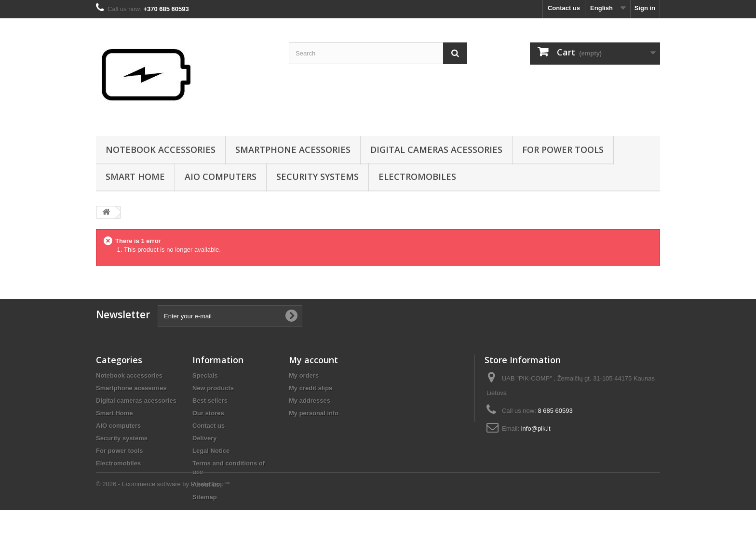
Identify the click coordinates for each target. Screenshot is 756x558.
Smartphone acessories (293, 150)
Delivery (205, 438)
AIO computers (221, 177)
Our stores (208, 413)
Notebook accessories (161, 150)
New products (213, 388)
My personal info (314, 413)
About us (206, 484)
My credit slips (310, 388)
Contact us (564, 8)
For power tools (563, 150)
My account (313, 360)
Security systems (317, 177)
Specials (205, 375)
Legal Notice (211, 451)
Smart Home (135, 177)
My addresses (310, 401)
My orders (304, 375)
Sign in (645, 8)
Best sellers (210, 401)
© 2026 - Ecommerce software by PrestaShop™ (163, 532)
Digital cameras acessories (436, 150)
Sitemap (205, 497)
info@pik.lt (536, 429)
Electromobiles (417, 177)
